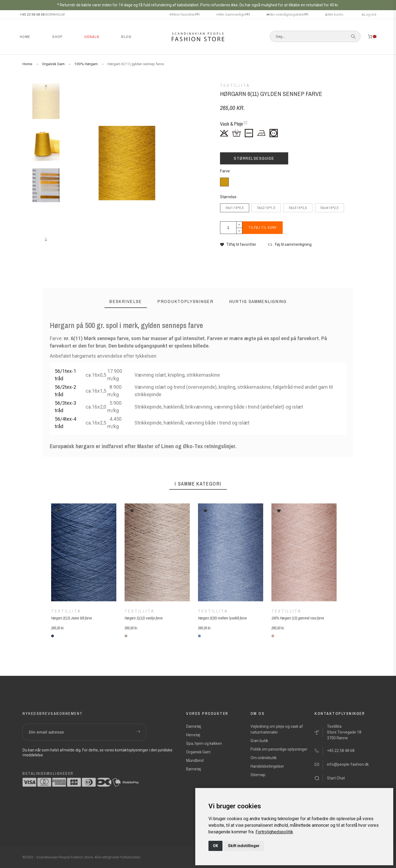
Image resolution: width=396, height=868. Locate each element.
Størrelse (228, 197)
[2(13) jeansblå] (53, 636)
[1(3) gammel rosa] (273, 636)
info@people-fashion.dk (348, 764)
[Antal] (228, 228)
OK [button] (215, 846)
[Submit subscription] (138, 732)
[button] (238, 245)
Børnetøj (194, 769)
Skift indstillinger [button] (244, 846)
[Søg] (315, 36)
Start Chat (336, 778)
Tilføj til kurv (264, 228)
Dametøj (194, 726)
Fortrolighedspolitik (274, 832)
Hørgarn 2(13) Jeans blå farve (71, 618)
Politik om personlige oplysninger (279, 749)
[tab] (126, 301)
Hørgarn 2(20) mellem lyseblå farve (222, 618)
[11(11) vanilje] (126, 636)
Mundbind (195, 760)
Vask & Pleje (231, 124)
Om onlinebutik (264, 758)
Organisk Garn (198, 752)
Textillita (66, 611)
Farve (225, 171)
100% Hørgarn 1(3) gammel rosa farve (298, 618)
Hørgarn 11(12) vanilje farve (144, 618)
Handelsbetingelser (267, 766)
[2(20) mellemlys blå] (199, 636)
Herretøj (193, 735)
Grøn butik (259, 741)
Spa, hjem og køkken (204, 743)
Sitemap (258, 775)
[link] (274, 832)
